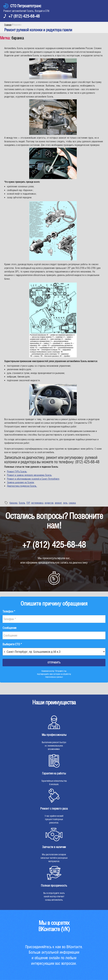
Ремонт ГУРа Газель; (17, 471)
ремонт (58, 503)
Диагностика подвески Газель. (22, 486)
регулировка (37, 503)
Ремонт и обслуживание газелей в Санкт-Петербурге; (33, 479)
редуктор (49, 503)
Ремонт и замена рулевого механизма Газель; (30, 475)
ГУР (28, 503)
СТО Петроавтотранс (26, 6)
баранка (13, 503)
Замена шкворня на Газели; (21, 482)
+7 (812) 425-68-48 (24, 16)
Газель (22, 503)
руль (65, 503)
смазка (72, 503)
